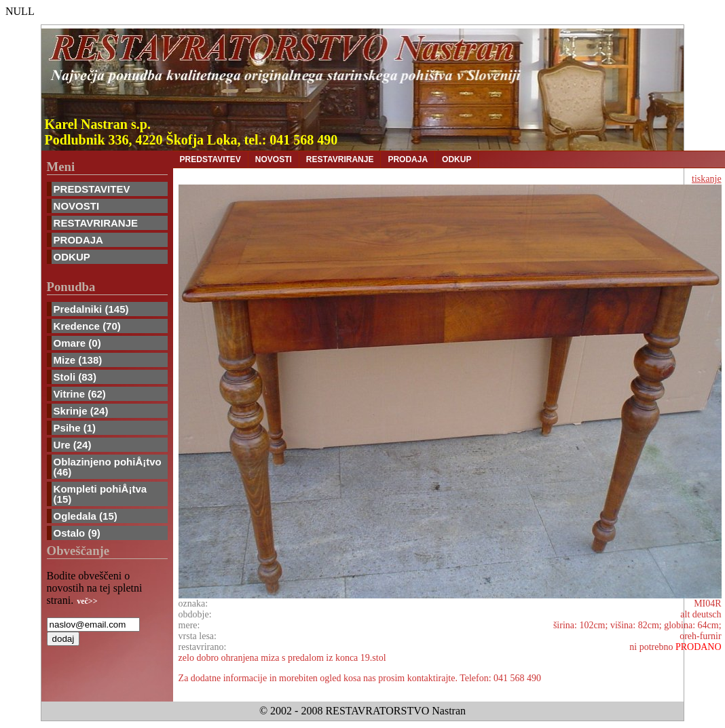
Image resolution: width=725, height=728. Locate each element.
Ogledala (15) (86, 516)
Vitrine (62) (80, 394)
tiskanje (707, 179)
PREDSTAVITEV (92, 189)
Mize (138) (78, 360)
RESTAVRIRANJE (96, 223)
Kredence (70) (87, 326)
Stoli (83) (75, 377)
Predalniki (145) (91, 309)
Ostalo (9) (77, 533)
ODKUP (72, 257)
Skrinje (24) (81, 411)
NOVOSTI (77, 206)
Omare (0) (77, 343)
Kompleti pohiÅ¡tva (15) (100, 494)
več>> (87, 601)
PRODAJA (78, 240)
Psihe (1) (75, 428)
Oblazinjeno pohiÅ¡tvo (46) (108, 467)
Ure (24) (73, 445)
